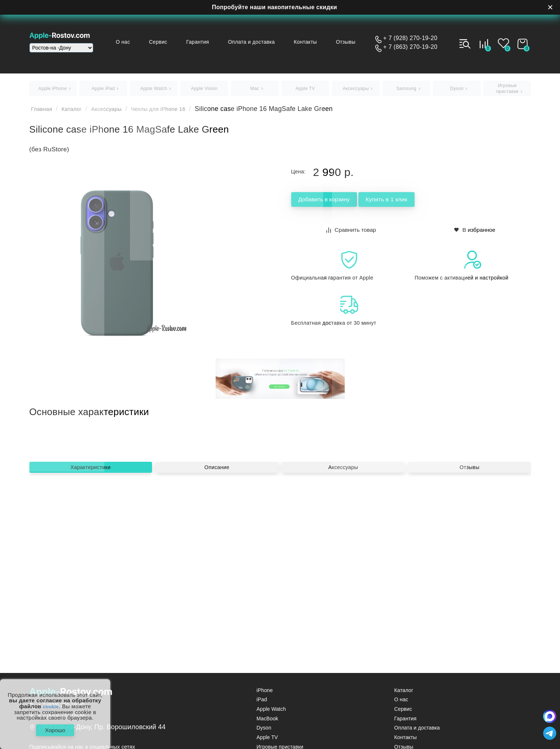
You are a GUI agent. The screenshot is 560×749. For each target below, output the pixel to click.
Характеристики (91, 554)
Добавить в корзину (336, 203)
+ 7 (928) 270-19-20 (411, 38)
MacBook (268, 721)
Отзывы (349, 42)
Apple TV (267, 740)
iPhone (265, 693)
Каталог (78, 112)
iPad (262, 703)
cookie (51, 703)
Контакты (312, 42)
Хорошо (55, 729)
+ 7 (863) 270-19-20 (411, 47)
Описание (217, 554)
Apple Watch (271, 712)
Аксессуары (118, 112)
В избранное (475, 232)
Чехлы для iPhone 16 (179, 112)
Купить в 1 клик (420, 203)
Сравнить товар (352, 232)
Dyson (264, 731)
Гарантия (212, 42)
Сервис (176, 42)
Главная (44, 112)
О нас (144, 42)
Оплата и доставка (262, 42)
